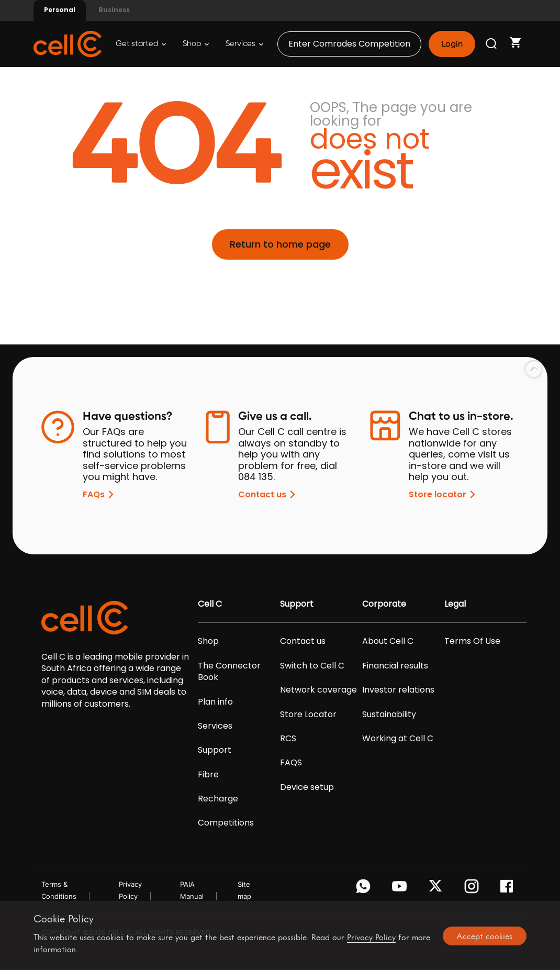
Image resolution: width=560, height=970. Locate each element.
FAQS (291, 763)
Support (215, 750)
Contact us (268, 494)
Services (244, 44)
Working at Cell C (398, 739)
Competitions (226, 823)
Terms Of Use (472, 641)
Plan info (215, 702)
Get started (141, 44)
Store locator (444, 494)
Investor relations (398, 690)
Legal (455, 604)
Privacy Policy (371, 938)
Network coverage (318, 690)
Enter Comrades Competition (349, 44)
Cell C (210, 604)
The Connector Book (229, 672)
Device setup (307, 787)
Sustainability (389, 715)
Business (114, 10)
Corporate (384, 604)
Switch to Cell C (312, 666)
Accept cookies (484, 936)
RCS (288, 739)
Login (452, 44)
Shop (196, 44)
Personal (60, 10)
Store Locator (308, 715)
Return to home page (280, 244)
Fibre (208, 775)
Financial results (395, 666)
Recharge (218, 799)
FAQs (100, 494)
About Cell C (388, 641)
